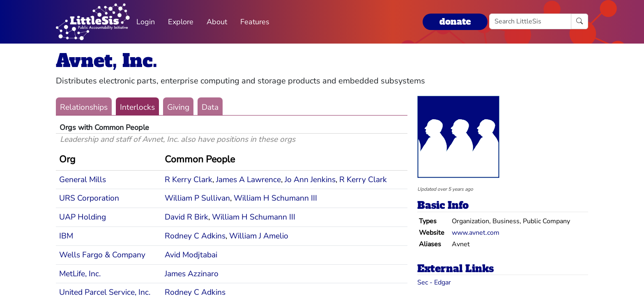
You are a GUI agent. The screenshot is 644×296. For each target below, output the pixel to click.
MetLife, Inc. (80, 274)
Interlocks (137, 107)
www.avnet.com (476, 233)
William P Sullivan (197, 198)
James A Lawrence (248, 180)
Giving (178, 107)
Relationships (84, 107)
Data (210, 107)
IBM (66, 236)
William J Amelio (259, 236)
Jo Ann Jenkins (310, 180)
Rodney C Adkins (195, 236)
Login (146, 22)
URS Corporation (89, 198)
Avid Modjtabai (191, 255)
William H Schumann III (275, 198)
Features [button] (255, 22)
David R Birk (186, 217)
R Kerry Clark (189, 180)
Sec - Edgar (434, 282)
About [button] (217, 22)
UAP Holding (83, 217)
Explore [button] (181, 22)
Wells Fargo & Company (102, 255)
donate (455, 22)
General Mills (83, 180)
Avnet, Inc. (107, 61)
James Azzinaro (192, 274)
